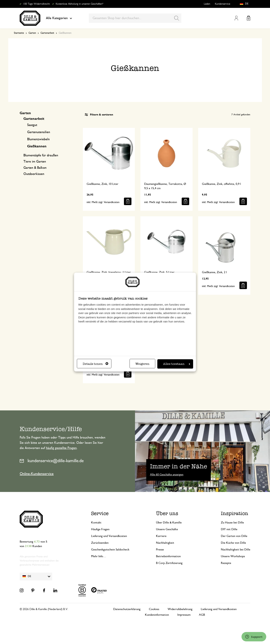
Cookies (154, 609)
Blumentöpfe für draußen (41, 155)
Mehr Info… (99, 556)
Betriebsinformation (168, 556)
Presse (160, 550)
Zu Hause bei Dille (232, 523)
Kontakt (96, 523)
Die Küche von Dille (233, 543)
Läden (207, 4)
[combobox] (135, 18)
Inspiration (235, 513)
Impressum (184, 615)
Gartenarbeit (47, 33)
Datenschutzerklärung (127, 609)
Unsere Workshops (233, 556)
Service (100, 513)
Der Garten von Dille (234, 536)
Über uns (167, 513)
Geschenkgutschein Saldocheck (110, 550)
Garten (32, 33)
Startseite (19, 33)
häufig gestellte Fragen (61, 448)
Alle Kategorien (59, 18)
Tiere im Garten (35, 162)
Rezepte (226, 563)
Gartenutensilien (39, 132)
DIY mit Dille (229, 529)
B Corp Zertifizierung (169, 563)
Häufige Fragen (100, 529)
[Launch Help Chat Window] (254, 637)
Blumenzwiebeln (38, 139)
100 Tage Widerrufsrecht (36, 4)
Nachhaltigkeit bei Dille (236, 550)
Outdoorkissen (34, 174)
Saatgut (32, 125)
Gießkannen (37, 146)
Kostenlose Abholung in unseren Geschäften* (79, 4)
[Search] (177, 18)
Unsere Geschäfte (167, 529)
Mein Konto (236, 18)
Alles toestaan (177, 364)
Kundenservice (223, 4)
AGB (202, 615)
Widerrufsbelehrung (180, 609)
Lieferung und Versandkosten (109, 536)
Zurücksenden (100, 543)
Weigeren (142, 364)
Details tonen (96, 364)
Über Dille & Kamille (169, 523)
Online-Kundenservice (37, 474)
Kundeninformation (157, 615)
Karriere (161, 536)
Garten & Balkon (35, 168)
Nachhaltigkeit (165, 543)
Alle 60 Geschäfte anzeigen (167, 475)
